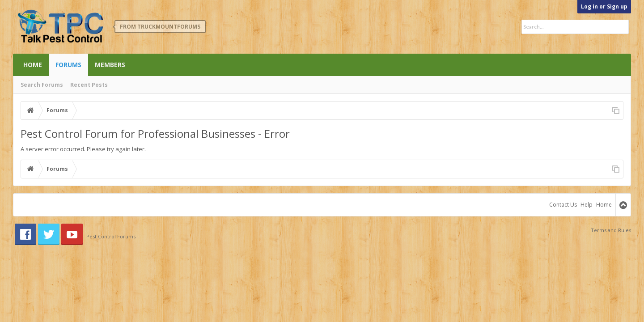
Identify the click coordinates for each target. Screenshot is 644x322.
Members (110, 65)
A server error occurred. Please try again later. (83, 149)
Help (587, 205)
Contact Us (563, 205)
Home (33, 65)
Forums (68, 65)
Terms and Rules (611, 230)
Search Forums (42, 85)
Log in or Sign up (604, 6)
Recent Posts (89, 85)
